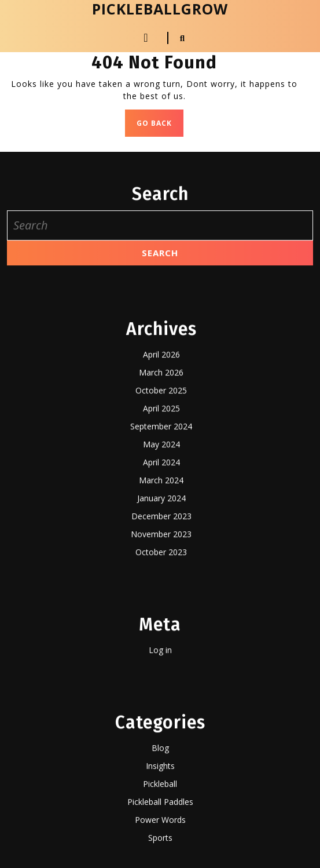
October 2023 (161, 860)
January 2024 (161, 806)
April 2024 (161, 770)
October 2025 (161, 699)
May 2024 (161, 752)
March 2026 (161, 681)
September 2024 (161, 734)
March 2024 (161, 788)
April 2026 (161, 663)
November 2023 (161, 842)
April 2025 (161, 716)
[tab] (146, 38)
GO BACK (160, 126)
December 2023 (161, 824)
